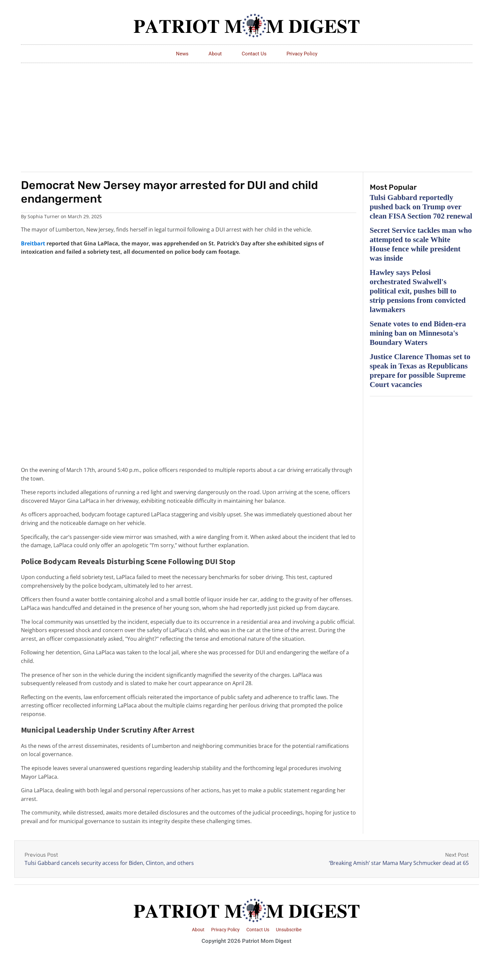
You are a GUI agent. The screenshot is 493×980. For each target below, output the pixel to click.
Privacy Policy (302, 54)
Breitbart (33, 243)
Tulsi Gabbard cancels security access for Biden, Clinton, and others (109, 863)
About (215, 54)
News (182, 54)
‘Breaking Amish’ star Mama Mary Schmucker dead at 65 (399, 863)
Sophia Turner (43, 216)
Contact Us (254, 54)
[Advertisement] (247, 113)
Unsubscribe (289, 930)
